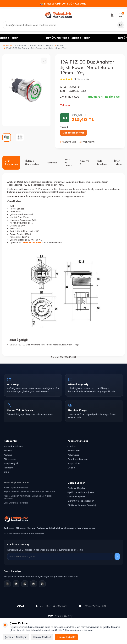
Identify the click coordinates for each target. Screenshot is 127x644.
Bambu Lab (74, 450)
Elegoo (71, 468)
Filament (8, 468)
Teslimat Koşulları (77, 488)
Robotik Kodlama (13, 446)
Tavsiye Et (85, 163)
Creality (72, 446)
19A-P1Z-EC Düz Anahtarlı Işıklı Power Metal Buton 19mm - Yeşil (36, 48)
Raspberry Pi (11, 463)
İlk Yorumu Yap (82, 79)
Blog (6, 472)
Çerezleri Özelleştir (16, 637)
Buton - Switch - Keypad (42, 46)
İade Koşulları (102, 163)
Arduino (8, 455)
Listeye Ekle (68, 142)
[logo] (58, 15)
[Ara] (121, 25)
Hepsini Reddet (42, 637)
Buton (60, 46)
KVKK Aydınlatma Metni (16, 488)
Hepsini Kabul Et (66, 637)
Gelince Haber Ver (73, 133)
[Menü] (4, 15)
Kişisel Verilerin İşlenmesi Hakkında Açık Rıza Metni (30, 492)
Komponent (21, 46)
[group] (26, 90)
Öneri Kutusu (118, 163)
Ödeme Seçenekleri (32, 163)
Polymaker (73, 455)
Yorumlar (52, 163)
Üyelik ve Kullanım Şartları (81, 492)
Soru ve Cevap (68, 163)
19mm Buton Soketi (32, 242)
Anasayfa (7, 46)
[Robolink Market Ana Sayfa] (63, 519)
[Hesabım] (112, 15)
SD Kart (8, 450)
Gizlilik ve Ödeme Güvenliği (82, 505)
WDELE (75, 87)
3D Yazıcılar (10, 459)
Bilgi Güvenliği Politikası (16, 503)
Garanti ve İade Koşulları (81, 501)
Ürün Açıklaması (11, 163)
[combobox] (63, 25)
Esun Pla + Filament (78, 459)
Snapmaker (74, 463)
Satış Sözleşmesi (76, 496)
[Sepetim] (121, 15)
